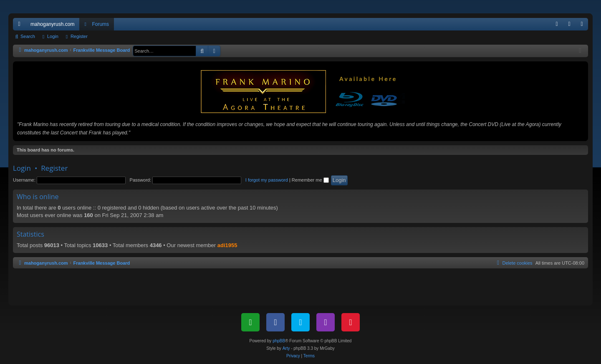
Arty (286, 348)
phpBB (279, 341)
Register (79, 36)
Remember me (310, 180)
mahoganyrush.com (52, 24)
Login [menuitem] (571, 26)
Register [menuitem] (584, 26)
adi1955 (227, 245)
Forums (100, 24)
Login (53, 36)
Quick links (21, 26)
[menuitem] (557, 24)
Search (28, 36)
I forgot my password (267, 180)
